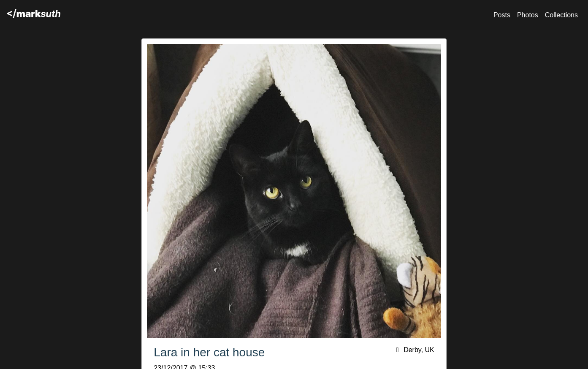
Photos (528, 15)
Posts (502, 15)
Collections (561, 15)
